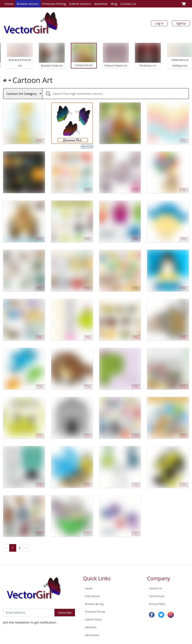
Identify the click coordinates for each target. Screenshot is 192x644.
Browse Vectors (28, 4)
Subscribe (65, 613)
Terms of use (157, 596)
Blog (114, 4)
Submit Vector (94, 620)
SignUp (181, 23)
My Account (92, 635)
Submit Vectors (80, 4)
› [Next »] (26, 548)
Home (9, 4)
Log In (159, 23)
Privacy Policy (157, 604)
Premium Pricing (54, 4)
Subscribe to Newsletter (20, 604)
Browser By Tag (94, 604)
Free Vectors (93, 596)
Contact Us (128, 4)
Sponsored (87, 146)
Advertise (101, 4)
